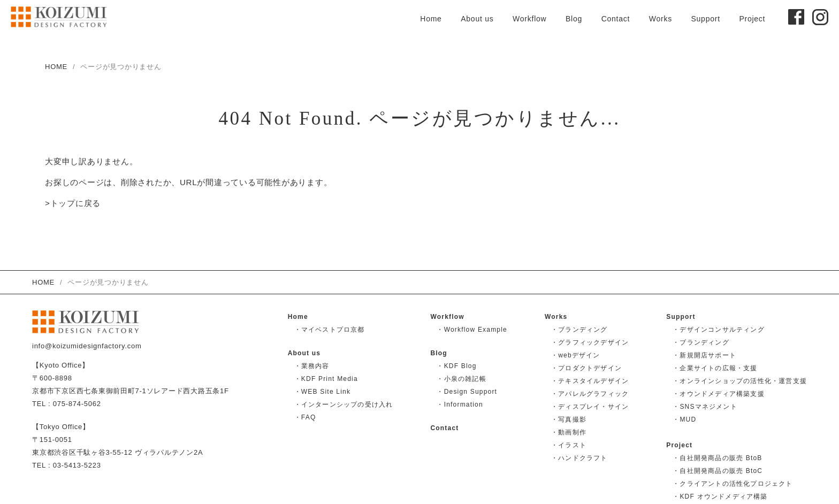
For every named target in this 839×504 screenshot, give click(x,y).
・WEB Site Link (323, 392)
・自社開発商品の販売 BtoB (717, 458)
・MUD (684, 419)
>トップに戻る (73, 204)
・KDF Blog (456, 366)
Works (661, 19)
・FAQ (305, 417)
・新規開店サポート (704, 355)
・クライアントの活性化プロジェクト (733, 484)
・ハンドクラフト (579, 458)
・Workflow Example (472, 330)
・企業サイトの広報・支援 (715, 368)
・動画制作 (569, 432)
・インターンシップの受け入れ (344, 404)
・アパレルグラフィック (590, 394)
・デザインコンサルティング (719, 330)
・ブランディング (579, 330)
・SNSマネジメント (705, 407)
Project (752, 19)
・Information (460, 404)
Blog (574, 19)
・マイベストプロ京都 (330, 330)
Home (431, 19)
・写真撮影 (569, 419)
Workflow (529, 19)
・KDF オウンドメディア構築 (720, 497)
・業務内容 (312, 366)
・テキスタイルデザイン (590, 381)
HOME (56, 67)
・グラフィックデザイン (590, 342)
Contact (616, 19)
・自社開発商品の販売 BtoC (718, 471)
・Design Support (467, 392)
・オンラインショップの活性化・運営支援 (740, 381)
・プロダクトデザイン (586, 368)
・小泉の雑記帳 (461, 379)
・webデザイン (576, 355)
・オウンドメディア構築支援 (719, 394)
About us (477, 19)
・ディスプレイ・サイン (590, 407)
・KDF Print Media (326, 379)
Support (705, 19)
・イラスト (569, 445)
